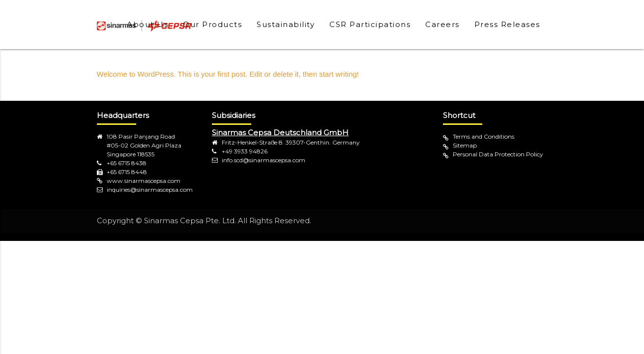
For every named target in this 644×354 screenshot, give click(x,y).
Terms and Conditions (483, 136)
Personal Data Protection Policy (498, 154)
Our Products (212, 24)
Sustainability (286, 24)
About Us (147, 24)
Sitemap (465, 145)
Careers (442, 24)
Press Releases (507, 24)
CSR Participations (370, 24)
